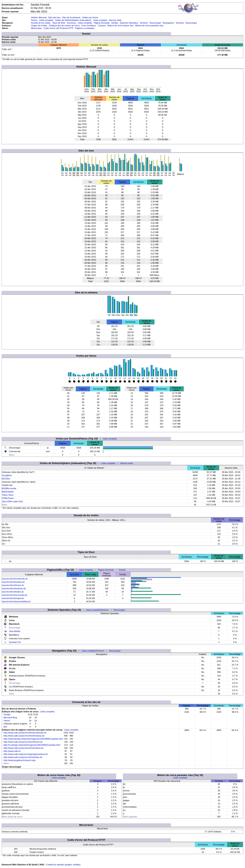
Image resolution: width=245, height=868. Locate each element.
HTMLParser (8, 498)
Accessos (71, 23)
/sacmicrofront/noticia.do (13, 582)
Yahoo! (7, 721)
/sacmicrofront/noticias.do (14, 588)
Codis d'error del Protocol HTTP (58, 28)
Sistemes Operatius (129, 23)
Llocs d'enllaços (89, 26)
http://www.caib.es (12, 751)
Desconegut (155, 23)
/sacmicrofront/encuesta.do (15, 595)
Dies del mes (54, 17)
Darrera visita (115, 20)
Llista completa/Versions (97, 610)
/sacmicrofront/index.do (13, 592)
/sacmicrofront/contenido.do (15, 579)
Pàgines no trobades (85, 28)
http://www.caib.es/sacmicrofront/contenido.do (25, 733)
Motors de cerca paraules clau (149, 26)
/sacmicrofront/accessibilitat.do (16, 601)
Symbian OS (15, 642)
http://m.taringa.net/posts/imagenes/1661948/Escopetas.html (32, 745)
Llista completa (46, 20)
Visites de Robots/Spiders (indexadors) (73, 20)
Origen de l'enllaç (39, 26)
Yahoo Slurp (8, 495)
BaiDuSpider (8, 492)
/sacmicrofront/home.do (13, 585)
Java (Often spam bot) (12, 501)
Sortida (115, 23)
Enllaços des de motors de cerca (64, 26)
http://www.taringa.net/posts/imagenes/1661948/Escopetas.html (33, 739)
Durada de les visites (41, 23)
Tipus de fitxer (59, 23)
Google (7, 714)
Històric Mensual (39, 17)
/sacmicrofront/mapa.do (13, 598)
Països (34, 20)
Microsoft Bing (10, 717)
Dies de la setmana (71, 17)
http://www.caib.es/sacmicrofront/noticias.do (24, 736)
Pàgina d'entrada (102, 23)
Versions (144, 23)
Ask (5, 727)
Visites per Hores (90, 17)
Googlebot (7, 475)
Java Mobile (15, 631)
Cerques (102, 26)
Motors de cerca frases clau (120, 26)
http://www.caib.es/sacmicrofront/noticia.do (24, 748)
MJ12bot (6, 479)
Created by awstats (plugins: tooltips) (63, 865)
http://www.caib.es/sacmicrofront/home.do (23, 742)
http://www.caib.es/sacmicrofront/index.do (23, 757)
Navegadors (168, 23)
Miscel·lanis (36, 28)
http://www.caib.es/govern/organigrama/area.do (26, 754)
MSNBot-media (9, 488)
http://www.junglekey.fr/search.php (20, 760)
